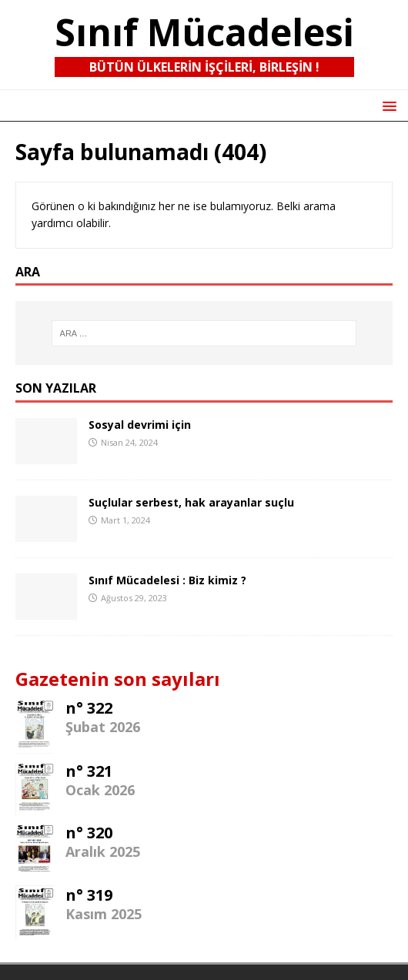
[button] (387, 105)
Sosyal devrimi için (140, 425)
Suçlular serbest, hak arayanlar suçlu (191, 502)
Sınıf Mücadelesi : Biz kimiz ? (167, 580)
